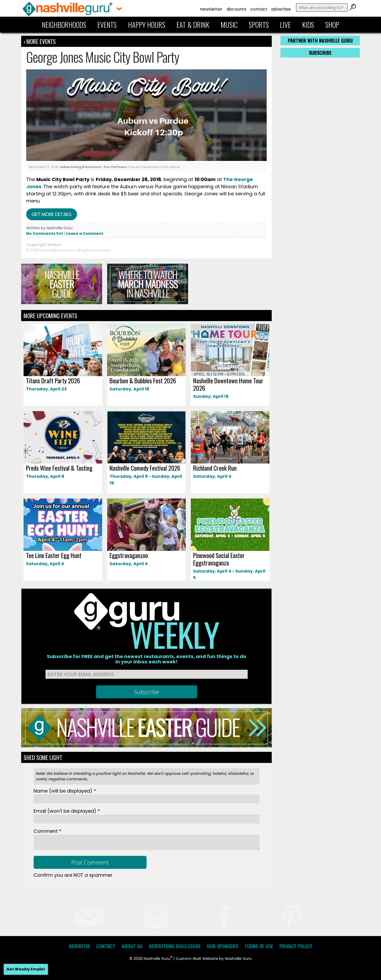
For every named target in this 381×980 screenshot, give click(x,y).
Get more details (52, 214)
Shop (332, 25)
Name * (65, 791)
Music (229, 25)
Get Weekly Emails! (26, 969)
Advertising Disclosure (81, 167)
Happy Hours (147, 25)
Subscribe (320, 53)
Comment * (47, 831)
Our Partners (115, 167)
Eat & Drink (193, 25)
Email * (67, 811)
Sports (259, 25)
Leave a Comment (85, 233)
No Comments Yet (45, 233)
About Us (132, 946)
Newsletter (211, 9)
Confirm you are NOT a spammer (73, 875)
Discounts (236, 9)
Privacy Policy (296, 946)
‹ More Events (40, 41)
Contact (259, 9)
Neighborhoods (64, 25)
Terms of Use (259, 946)
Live (285, 25)
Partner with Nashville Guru (320, 41)
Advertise (281, 9)
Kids (308, 25)
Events (107, 25)
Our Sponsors (223, 946)
